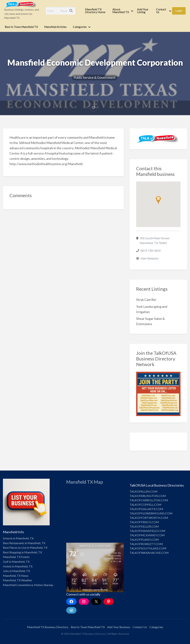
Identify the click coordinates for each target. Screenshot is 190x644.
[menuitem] (96, 11)
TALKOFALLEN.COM (144, 491)
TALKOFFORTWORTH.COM (149, 518)
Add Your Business (119, 627)
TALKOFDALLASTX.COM (146, 509)
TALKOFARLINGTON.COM (148, 496)
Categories (80, 27)
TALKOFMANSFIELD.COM (147, 531)
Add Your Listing (143, 11)
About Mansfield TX (121, 11)
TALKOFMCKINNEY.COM (147, 535)
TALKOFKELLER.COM (144, 526)
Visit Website (149, 258)
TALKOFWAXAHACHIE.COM (149, 553)
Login (179, 11)
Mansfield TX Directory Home (95, 11)
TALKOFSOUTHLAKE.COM (148, 548)
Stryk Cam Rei (146, 300)
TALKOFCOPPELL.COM (145, 505)
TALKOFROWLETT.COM (146, 544)
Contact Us (161, 11)
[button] (158, 200)
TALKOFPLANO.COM (144, 539)
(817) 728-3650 (150, 250)
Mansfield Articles (55, 27)
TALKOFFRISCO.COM (144, 522)
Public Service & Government (95, 77)
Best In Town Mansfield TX (21, 27)
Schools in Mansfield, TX (18, 538)
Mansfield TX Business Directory (48, 627)
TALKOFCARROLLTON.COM (149, 500)
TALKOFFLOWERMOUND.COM (151, 513)
